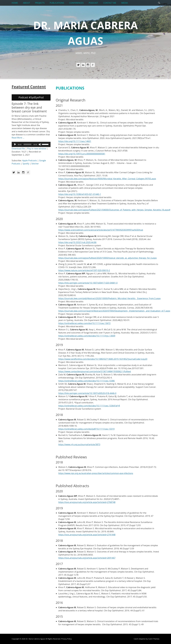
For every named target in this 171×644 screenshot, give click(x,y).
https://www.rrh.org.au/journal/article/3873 (79, 444)
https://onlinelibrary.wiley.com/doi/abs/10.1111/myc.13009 (87, 336)
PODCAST (93, 3)
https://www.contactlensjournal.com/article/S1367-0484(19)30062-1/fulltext (95, 371)
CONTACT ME (110, 3)
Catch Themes (154, 639)
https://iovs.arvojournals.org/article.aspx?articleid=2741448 (87, 535)
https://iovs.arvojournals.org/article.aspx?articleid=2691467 (87, 558)
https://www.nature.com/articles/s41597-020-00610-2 (84, 270)
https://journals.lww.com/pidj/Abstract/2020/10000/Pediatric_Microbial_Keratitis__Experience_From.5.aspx (109, 298)
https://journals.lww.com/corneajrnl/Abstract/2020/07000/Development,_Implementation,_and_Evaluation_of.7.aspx (114, 311)
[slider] (28, 144)
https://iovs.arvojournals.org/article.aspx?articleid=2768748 (87, 502)
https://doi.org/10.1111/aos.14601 (75, 141)
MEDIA (124, 3)
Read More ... (18, 138)
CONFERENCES (76, 3)
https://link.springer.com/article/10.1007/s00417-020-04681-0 (88, 283)
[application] (31, 144)
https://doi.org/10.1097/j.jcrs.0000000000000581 (82, 154)
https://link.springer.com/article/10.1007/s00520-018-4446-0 (87, 393)
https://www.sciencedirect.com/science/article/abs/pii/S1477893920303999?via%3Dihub (101, 230)
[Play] (15, 144)
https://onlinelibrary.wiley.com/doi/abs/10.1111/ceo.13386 (86, 381)
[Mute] (40, 144)
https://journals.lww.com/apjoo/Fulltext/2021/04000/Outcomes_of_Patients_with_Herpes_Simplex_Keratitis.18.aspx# (114, 210)
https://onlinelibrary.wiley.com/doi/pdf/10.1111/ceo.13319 (86, 429)
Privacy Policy (66, 639)
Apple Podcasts (29, 160)
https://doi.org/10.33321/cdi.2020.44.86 (77, 242)
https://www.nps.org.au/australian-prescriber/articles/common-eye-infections (96, 473)
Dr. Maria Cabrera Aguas (35, 639)
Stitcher (35, 164)
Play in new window (37, 149)
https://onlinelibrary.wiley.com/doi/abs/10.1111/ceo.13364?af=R (89, 406)
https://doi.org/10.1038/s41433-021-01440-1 (80, 194)
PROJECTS (40, 3)
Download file (18, 149)
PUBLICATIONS (57, 3)
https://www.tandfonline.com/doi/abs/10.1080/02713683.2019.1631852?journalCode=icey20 (103, 359)
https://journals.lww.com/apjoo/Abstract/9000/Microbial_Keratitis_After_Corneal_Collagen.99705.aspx (107, 179)
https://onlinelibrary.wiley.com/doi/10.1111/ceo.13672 (84, 323)
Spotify (26, 164)
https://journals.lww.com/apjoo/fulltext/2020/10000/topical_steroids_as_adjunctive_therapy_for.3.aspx (107, 258)
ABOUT (26, 3)
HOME (15, 3)
